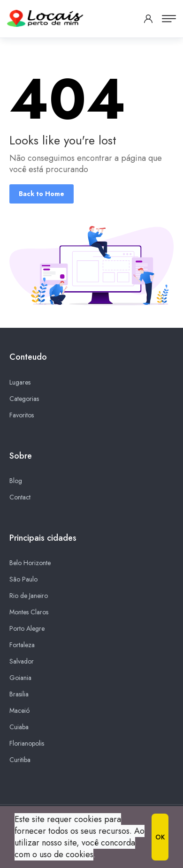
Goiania (20, 678)
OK (160, 837)
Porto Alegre (27, 629)
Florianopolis (27, 744)
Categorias (24, 399)
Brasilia (19, 694)
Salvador (22, 662)
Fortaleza (22, 645)
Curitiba (20, 760)
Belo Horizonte (30, 563)
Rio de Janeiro (29, 596)
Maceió (19, 711)
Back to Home (42, 194)
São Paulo (23, 580)
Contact (20, 498)
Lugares (20, 382)
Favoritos (22, 415)
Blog (16, 481)
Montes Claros (29, 612)
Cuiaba (19, 727)
